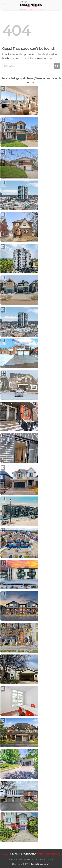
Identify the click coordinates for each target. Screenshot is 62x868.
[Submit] (57, 66)
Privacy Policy (45, 860)
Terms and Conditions (22, 860)
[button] (4, 5)
